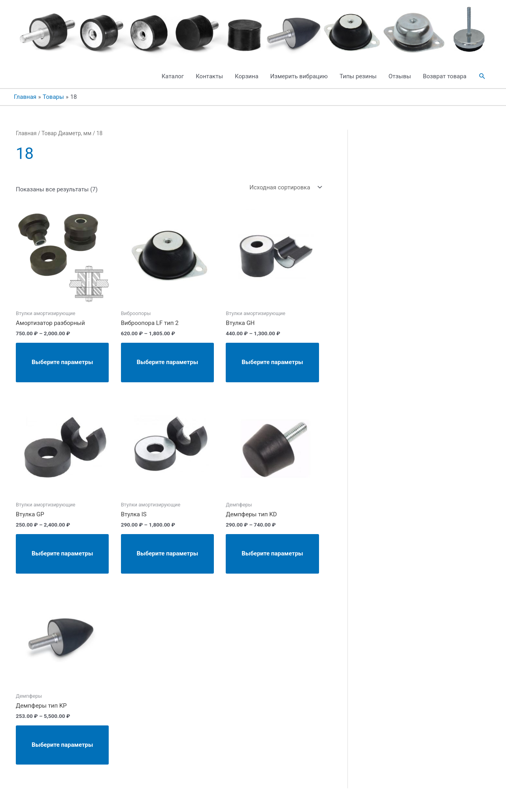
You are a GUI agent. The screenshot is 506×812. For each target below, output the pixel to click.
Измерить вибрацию (299, 76)
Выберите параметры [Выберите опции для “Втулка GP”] (62, 553)
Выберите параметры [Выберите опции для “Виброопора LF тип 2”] (167, 362)
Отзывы (400, 76)
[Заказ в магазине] (284, 187)
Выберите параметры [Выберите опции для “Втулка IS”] (167, 553)
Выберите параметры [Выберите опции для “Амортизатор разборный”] (62, 362)
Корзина (247, 76)
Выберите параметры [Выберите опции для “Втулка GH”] (272, 362)
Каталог (173, 76)
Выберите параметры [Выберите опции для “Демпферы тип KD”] (272, 553)
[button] (482, 76)
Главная (26, 133)
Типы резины (358, 76)
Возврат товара (445, 76)
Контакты (209, 76)
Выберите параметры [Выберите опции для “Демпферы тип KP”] (62, 745)
